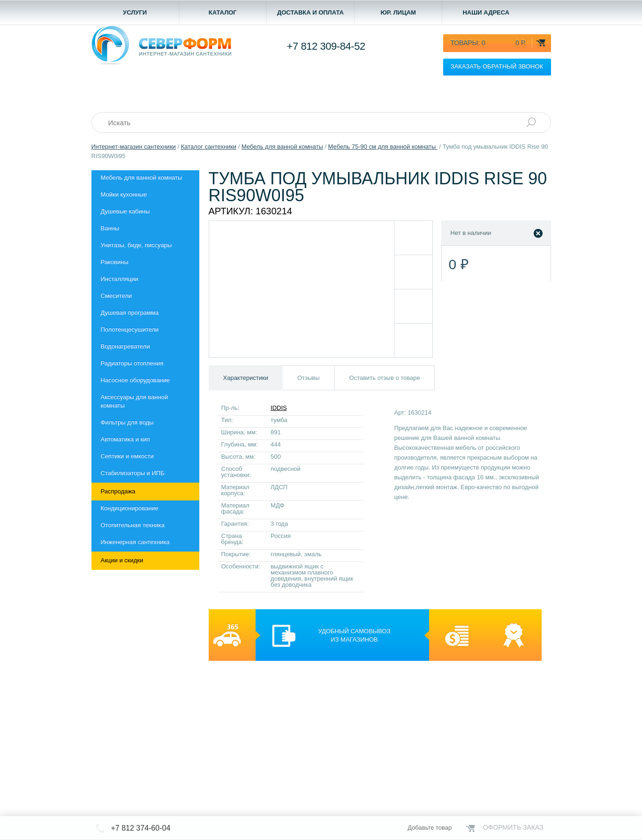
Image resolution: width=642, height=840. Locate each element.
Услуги (135, 12)
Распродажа (118, 491)
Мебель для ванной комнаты (142, 178)
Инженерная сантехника (135, 542)
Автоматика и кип (125, 439)
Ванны (110, 228)
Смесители (117, 296)
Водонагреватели (125, 346)
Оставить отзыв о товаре (385, 378)
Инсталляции (120, 279)
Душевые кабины (125, 211)
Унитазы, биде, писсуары (136, 245)
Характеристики (246, 378)
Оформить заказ (513, 827)
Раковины (115, 262)
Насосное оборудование (136, 380)
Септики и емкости (127, 456)
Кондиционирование (130, 508)
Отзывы (309, 378)
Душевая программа (130, 313)
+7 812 (326, 46)
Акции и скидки (122, 560)
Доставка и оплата (310, 12)
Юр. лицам (398, 12)
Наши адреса (486, 12)
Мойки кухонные (124, 194)
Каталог (223, 12)
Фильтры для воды (127, 422)
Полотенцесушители (130, 329)
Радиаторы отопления (132, 363)
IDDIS (279, 408)
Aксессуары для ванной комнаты (135, 401)
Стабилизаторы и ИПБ (133, 473)
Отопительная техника (133, 525)
